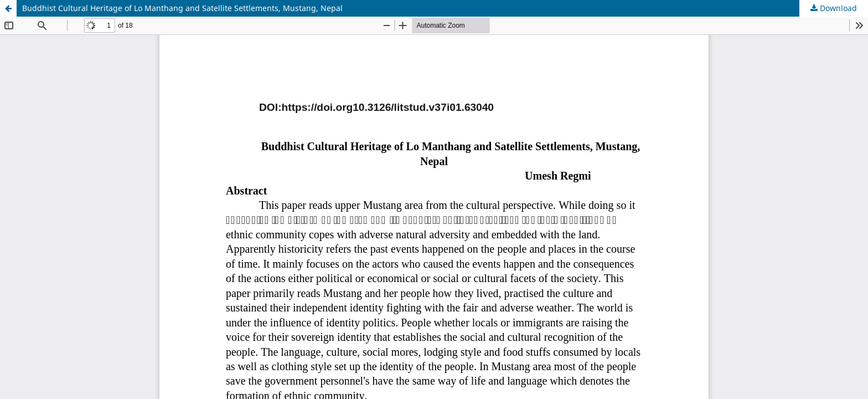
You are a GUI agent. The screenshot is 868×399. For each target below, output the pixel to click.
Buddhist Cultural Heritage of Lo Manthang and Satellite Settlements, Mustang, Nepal (182, 8)
